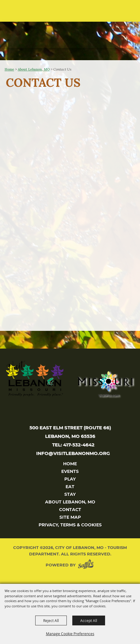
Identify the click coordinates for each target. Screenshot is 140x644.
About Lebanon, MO (34, 69)
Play (70, 479)
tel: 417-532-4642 (73, 445)
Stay (70, 494)
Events (70, 471)
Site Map (70, 517)
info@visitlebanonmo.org (73, 453)
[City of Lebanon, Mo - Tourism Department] (46, 30)
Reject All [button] (51, 620)
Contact (70, 510)
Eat (70, 487)
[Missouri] (105, 384)
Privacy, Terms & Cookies (70, 525)
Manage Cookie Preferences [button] (70, 634)
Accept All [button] (89, 620)
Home (9, 69)
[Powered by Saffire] (87, 565)
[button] (123, 13)
